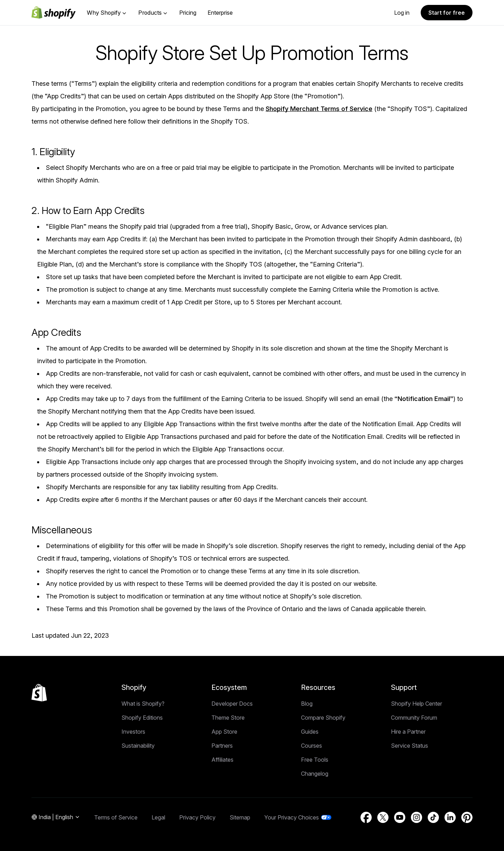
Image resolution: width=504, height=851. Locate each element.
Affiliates (222, 760)
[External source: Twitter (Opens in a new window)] (383, 817)
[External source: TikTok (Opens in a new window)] (433, 817)
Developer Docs (232, 704)
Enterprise (220, 13)
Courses (311, 746)
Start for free (447, 13)
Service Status (409, 746)
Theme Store (228, 718)
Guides (310, 732)
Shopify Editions (142, 718)
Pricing (188, 13)
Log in (402, 13)
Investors (133, 732)
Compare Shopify (323, 718)
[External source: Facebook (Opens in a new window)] (366, 817)
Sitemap (240, 817)
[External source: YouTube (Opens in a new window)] (400, 817)
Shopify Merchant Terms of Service (319, 109)
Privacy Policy (197, 817)
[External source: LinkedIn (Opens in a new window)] (450, 817)
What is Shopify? (143, 704)
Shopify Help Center (416, 704)
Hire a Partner (408, 732)
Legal (158, 817)
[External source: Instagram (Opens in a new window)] (416, 817)
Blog (307, 704)
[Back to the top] (39, 693)
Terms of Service (116, 817)
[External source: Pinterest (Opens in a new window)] (467, 817)
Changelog (315, 774)
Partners (222, 746)
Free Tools (315, 760)
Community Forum (414, 718)
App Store (224, 732)
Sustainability (138, 746)
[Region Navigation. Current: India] (56, 817)
